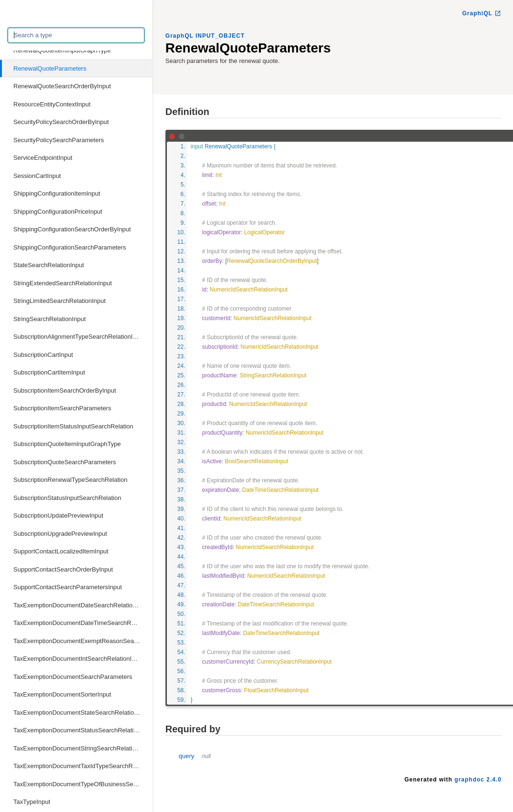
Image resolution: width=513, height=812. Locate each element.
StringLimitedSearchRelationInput (60, 301)
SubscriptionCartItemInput (49, 372)
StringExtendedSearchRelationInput (63, 283)
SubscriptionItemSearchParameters (62, 408)
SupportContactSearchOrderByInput (63, 569)
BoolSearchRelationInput (257, 461)
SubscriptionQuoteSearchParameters (65, 462)
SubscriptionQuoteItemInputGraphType (67, 444)
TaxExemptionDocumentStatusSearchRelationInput (83, 730)
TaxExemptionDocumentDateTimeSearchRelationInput (83, 623)
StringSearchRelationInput (50, 319)
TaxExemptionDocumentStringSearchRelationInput (83, 748)
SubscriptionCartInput (43, 355)
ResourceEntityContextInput (52, 104)
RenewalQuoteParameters (50, 68)
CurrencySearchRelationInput (294, 662)
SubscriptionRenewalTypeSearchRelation (70, 480)
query (195, 756)
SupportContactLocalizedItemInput (61, 551)
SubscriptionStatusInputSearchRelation (67, 498)
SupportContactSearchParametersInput (68, 587)
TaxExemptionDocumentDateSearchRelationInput (82, 605)
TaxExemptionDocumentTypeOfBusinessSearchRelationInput (83, 784)
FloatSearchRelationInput (276, 690)
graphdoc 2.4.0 (478, 780)
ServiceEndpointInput (43, 158)
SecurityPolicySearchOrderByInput (61, 122)
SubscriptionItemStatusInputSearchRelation (73, 426)
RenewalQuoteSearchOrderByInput (62, 86)
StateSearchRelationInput (49, 265)
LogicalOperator (264, 232)
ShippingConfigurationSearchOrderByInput (72, 229)
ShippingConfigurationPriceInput (58, 212)
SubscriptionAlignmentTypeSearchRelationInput (79, 337)
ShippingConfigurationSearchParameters (70, 247)
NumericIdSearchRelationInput (249, 290)
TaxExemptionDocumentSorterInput (62, 694)
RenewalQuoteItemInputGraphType (62, 50)
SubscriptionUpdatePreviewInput (58, 515)
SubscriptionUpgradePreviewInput (60, 534)
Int (219, 175)
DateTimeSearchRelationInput (280, 490)
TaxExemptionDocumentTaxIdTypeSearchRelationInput (83, 766)
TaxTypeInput (32, 802)
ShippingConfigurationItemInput (57, 193)
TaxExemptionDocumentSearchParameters (73, 677)
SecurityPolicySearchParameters (59, 140)
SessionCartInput (37, 176)
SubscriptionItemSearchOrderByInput (65, 390)
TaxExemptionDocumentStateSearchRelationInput (82, 713)
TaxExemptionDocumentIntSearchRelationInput (78, 659)
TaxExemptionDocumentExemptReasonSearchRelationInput (83, 641)
